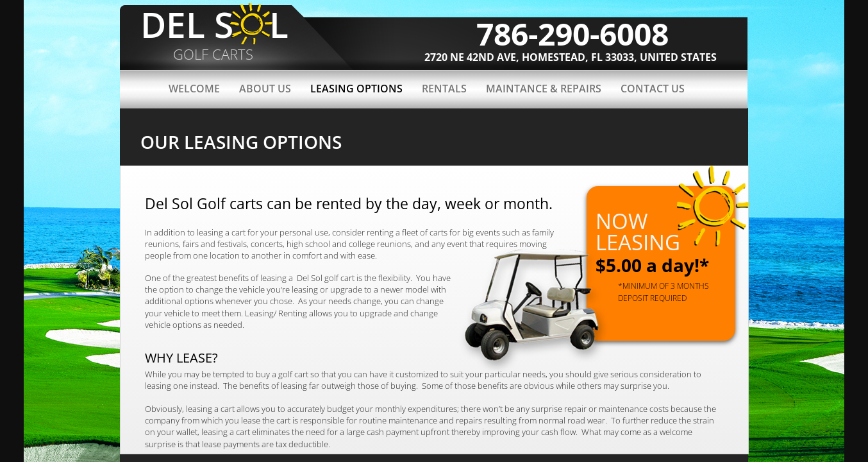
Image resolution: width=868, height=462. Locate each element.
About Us (265, 89)
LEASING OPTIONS (356, 89)
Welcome (194, 89)
